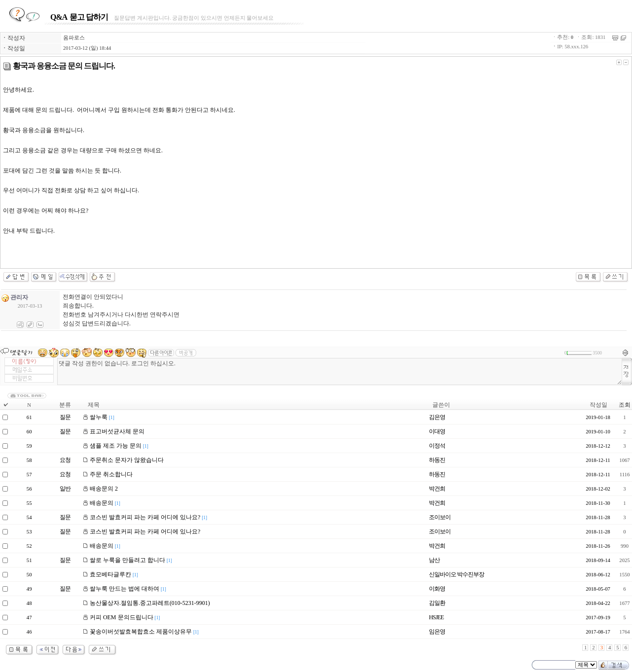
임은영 (437, 632)
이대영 (437, 431)
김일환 (437, 603)
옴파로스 (74, 38)
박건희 (437, 489)
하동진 (437, 460)
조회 (625, 405)
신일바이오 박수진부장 (456, 574)
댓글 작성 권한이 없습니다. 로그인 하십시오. (340, 371)
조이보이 (440, 517)
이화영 (437, 589)
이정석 (437, 446)
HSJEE (436, 617)
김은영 (437, 417)
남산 (434, 560)
